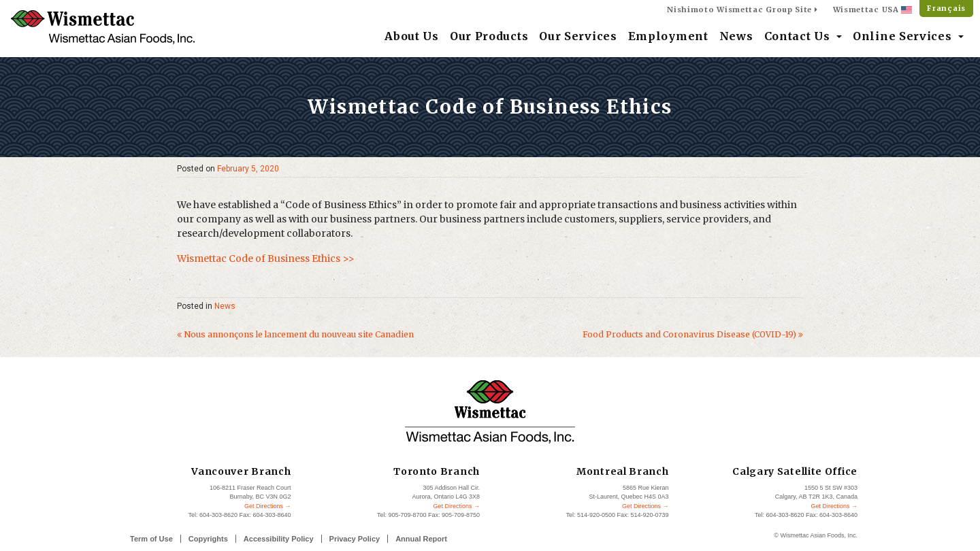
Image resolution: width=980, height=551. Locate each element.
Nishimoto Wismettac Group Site (742, 10)
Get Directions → (268, 506)
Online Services (904, 36)
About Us (412, 36)
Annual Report (421, 539)
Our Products (489, 36)
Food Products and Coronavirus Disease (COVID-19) (693, 334)
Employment (668, 36)
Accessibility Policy (279, 539)
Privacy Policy (355, 539)
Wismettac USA (873, 10)
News (736, 36)
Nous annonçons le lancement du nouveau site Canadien (295, 334)
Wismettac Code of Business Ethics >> (266, 258)
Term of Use (151, 539)
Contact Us (799, 36)
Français (946, 8)
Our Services (578, 36)
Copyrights (208, 539)
